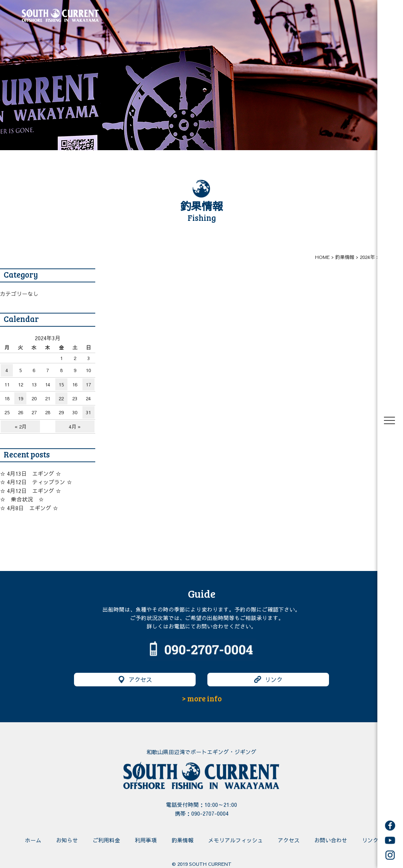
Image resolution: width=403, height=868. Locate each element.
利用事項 (146, 840)
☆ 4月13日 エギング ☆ (31, 474)
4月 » (75, 426)
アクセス (135, 680)
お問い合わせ (331, 840)
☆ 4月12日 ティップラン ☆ (36, 482)
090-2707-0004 (210, 813)
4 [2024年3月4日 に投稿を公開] (7, 370)
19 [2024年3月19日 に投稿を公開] (21, 398)
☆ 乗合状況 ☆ (22, 499)
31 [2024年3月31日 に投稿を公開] (88, 412)
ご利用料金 (106, 840)
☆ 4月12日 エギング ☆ (31, 491)
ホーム (33, 840)
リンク (268, 680)
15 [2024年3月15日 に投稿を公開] (61, 384)
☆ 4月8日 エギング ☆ (29, 508)
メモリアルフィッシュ (236, 840)
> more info (202, 698)
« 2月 (21, 426)
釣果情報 (182, 840)
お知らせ (67, 840)
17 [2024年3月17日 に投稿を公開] (88, 384)
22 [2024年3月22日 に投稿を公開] (61, 398)
